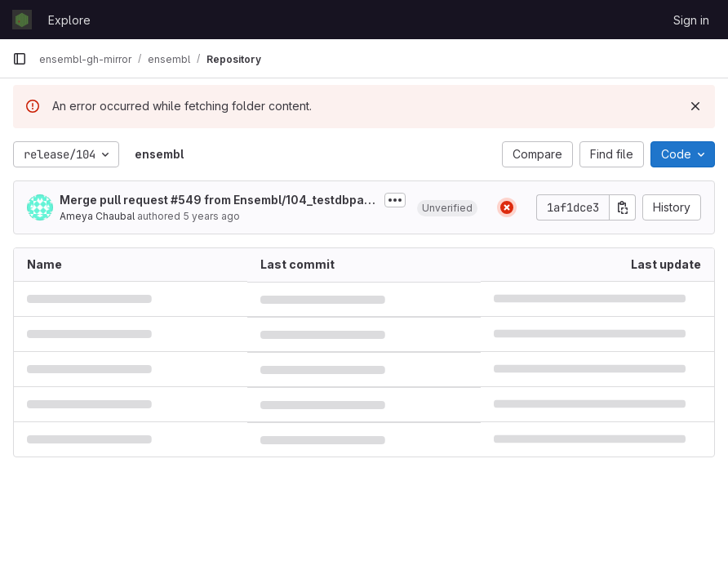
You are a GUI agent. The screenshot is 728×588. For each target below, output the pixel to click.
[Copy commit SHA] (623, 207)
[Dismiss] (695, 106)
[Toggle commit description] (395, 200)
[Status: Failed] (507, 207)
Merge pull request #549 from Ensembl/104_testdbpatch (218, 200)
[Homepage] (22, 20)
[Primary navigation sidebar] (20, 59)
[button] (447, 207)
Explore (69, 20)
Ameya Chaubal (97, 216)
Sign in (691, 20)
